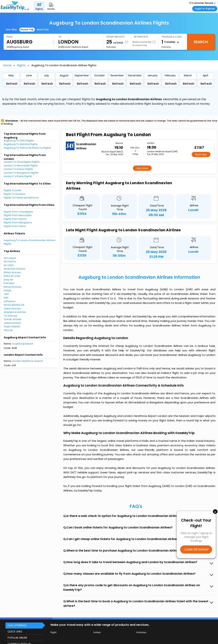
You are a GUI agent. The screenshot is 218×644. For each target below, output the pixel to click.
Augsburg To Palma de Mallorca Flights (27, 148)
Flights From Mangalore (18, 223)
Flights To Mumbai (15, 194)
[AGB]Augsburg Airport (18, 47)
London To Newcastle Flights (21, 165)
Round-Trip (27, 30)
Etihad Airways (13, 287)
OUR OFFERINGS (17, 625)
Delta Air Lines (12, 276)
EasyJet (8, 280)
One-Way (11, 30)
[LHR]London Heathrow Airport (73, 47)
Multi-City (43, 30)
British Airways (12, 272)
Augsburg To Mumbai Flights (21, 144)
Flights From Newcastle (18, 215)
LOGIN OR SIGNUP (196, 549)
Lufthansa (10, 301)
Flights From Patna (15, 226)
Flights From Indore (15, 219)
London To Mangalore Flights (21, 173)
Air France (10, 262)
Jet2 (6, 294)
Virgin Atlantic (12, 327)
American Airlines (14, 269)
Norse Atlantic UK (14, 305)
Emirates (9, 283)
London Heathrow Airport (27, 361)
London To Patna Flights (18, 176)
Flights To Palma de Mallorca (21, 198)
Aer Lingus (10, 258)
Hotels (97, 632)
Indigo (8, 290)
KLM (6, 298)
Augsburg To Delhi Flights (19, 141)
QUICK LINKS (15, 632)
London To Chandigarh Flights (22, 162)
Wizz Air (8, 330)
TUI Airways (11, 316)
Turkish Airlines (13, 319)
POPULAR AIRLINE (17, 638)
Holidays (141, 632)
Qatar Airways (12, 308)
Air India (9, 265)
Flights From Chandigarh (18, 212)
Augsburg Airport (23, 344)
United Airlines (12, 323)
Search (201, 42)
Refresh (12, 84)
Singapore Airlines (15, 312)
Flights (21, 65)
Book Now (201, 155)
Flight (53, 632)
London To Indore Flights (18, 169)
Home (7, 65)
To (60, 37)
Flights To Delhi (13, 190)
